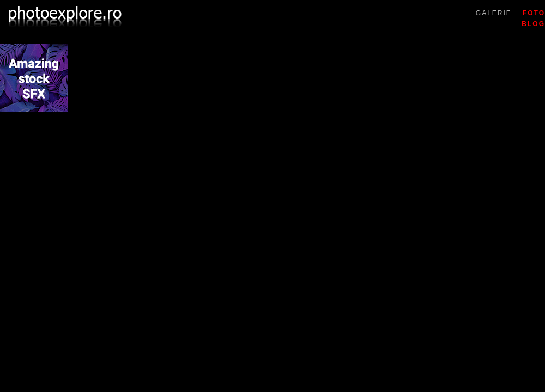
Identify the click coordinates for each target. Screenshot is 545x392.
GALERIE (494, 13)
